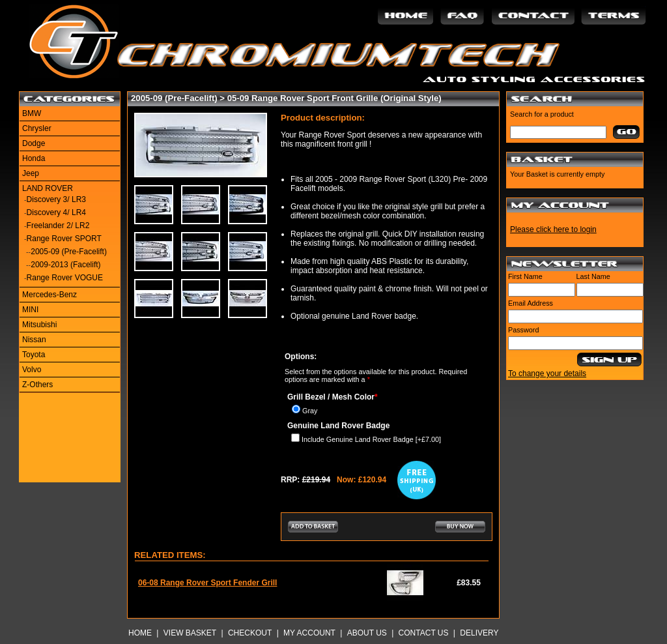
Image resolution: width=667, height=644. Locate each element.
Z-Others (37, 385)
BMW (32, 113)
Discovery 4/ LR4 (56, 212)
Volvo (32, 370)
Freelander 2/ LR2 (58, 226)
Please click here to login (553, 229)
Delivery (479, 633)
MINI (30, 310)
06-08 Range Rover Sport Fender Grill (207, 583)
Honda (34, 158)
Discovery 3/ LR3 (56, 199)
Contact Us (424, 633)
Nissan (34, 340)
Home (140, 633)
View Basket (190, 633)
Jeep (31, 173)
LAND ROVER (48, 188)
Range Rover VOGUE (65, 278)
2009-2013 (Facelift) (65, 265)
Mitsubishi (39, 325)
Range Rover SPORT (64, 239)
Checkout (250, 633)
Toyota (34, 355)
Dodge (34, 143)
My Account (309, 633)
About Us (367, 633)
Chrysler (37, 128)
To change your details (547, 373)
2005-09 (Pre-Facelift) (69, 252)
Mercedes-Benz (50, 295)
